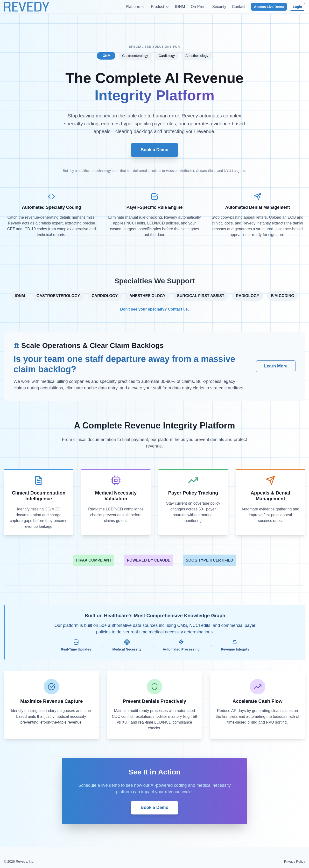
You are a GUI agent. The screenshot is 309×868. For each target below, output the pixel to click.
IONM (180, 7)
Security (219, 7)
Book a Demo (154, 150)
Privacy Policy (295, 861)
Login (297, 7)
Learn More (276, 366)
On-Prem (199, 7)
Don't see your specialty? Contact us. (155, 309)
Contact (239, 7)
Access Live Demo (269, 7)
